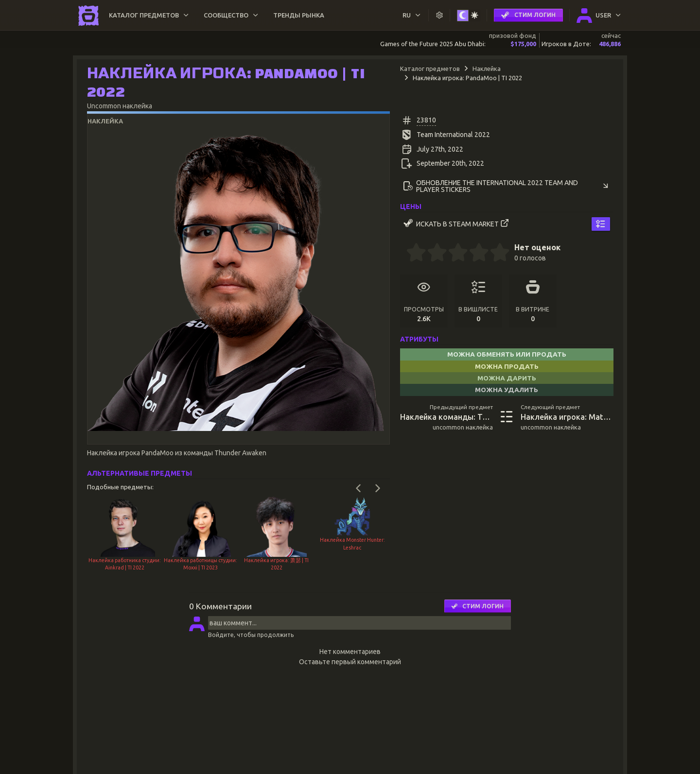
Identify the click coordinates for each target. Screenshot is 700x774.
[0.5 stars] (411, 254)
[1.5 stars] (432, 254)
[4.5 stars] (495, 254)
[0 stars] (403, 254)
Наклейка (487, 69)
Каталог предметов (430, 69)
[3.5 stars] (474, 254)
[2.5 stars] (453, 254)
